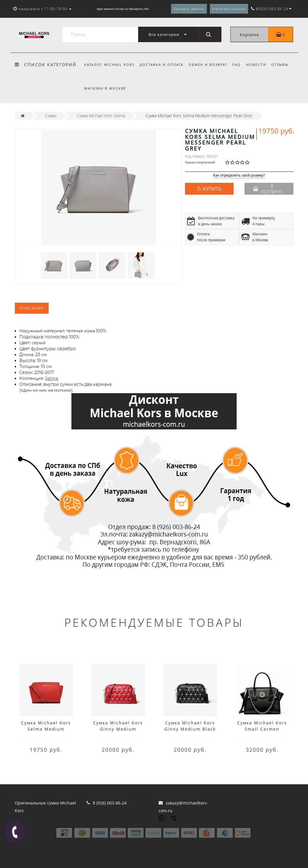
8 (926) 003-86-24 (110, 803)
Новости (256, 65)
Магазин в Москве (105, 88)
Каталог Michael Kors (109, 65)
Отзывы (280, 65)
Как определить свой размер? (239, 176)
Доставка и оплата (162, 65)
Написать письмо (229, 9)
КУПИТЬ (212, 189)
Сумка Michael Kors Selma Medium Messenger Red (46, 729)
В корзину (268, 189)
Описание (32, 308)
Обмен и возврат (208, 65)
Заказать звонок (189, 9)
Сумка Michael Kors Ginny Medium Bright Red (118, 729)
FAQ (237, 65)
